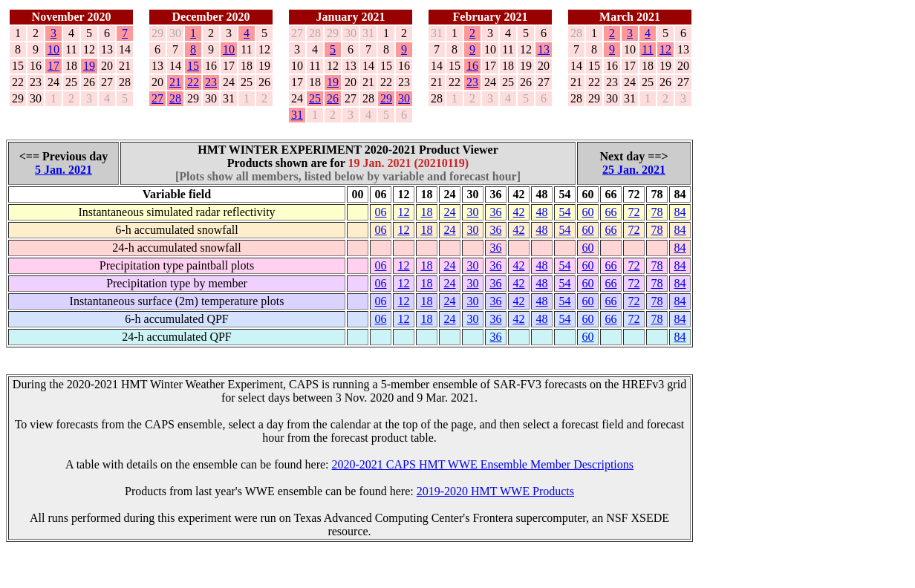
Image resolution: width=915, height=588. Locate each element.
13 (544, 49)
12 (665, 49)
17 (53, 66)
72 (634, 212)
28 (175, 98)
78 (657, 212)
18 (427, 212)
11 (647, 49)
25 (315, 98)
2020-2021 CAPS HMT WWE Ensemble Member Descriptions (483, 464)
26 (333, 98)
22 (193, 82)
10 (53, 49)
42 (519, 212)
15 (193, 66)
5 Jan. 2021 (64, 170)
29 (386, 98)
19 (89, 66)
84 (680, 212)
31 (297, 115)
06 (381, 212)
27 (157, 98)
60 (588, 212)
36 (496, 212)
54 (565, 212)
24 (450, 212)
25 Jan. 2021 (634, 170)
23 (211, 82)
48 (542, 212)
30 (404, 98)
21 (175, 82)
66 (611, 212)
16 (472, 66)
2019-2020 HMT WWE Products (495, 491)
